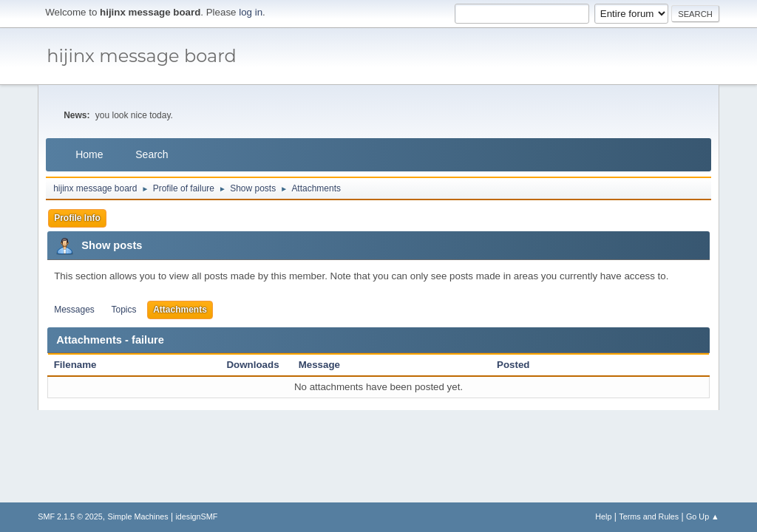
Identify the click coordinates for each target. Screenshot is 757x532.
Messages (74, 310)
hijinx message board (142, 56)
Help (603, 516)
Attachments (180, 310)
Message (319, 365)
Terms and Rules (649, 516)
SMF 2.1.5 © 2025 (70, 516)
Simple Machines (138, 516)
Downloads (252, 365)
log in (251, 12)
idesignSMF (196, 516)
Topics (124, 310)
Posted (513, 365)
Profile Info (77, 218)
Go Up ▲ (703, 516)
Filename (83, 365)
